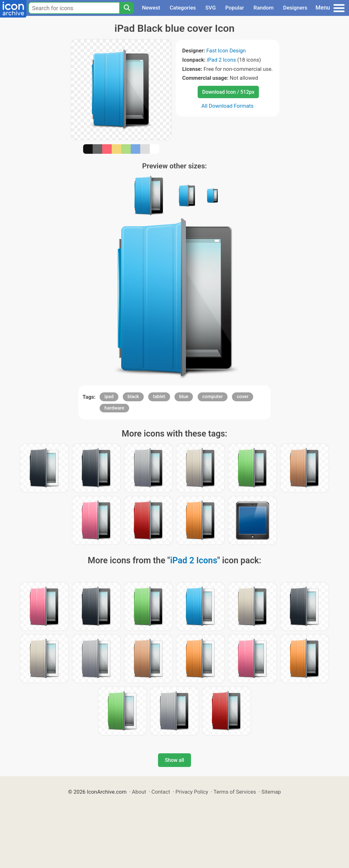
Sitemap (271, 792)
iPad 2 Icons (221, 60)
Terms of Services (235, 792)
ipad (109, 397)
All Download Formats (228, 106)
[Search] (127, 8)
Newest (151, 8)
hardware (114, 408)
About (139, 792)
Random (263, 8)
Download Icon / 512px (228, 92)
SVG (211, 8)
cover (243, 397)
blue (184, 397)
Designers (295, 8)
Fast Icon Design (226, 51)
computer (213, 397)
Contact (161, 792)
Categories (183, 8)
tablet (159, 397)
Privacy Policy (192, 792)
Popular (235, 8)
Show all (174, 760)
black (133, 397)
